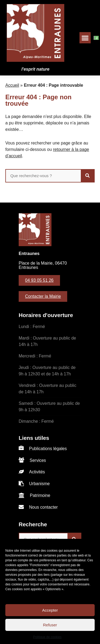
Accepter (50, 610)
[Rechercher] (87, 176)
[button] (85, 38)
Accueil (12, 85)
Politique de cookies (47, 637)
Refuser (50, 625)
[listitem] (50, 449)
